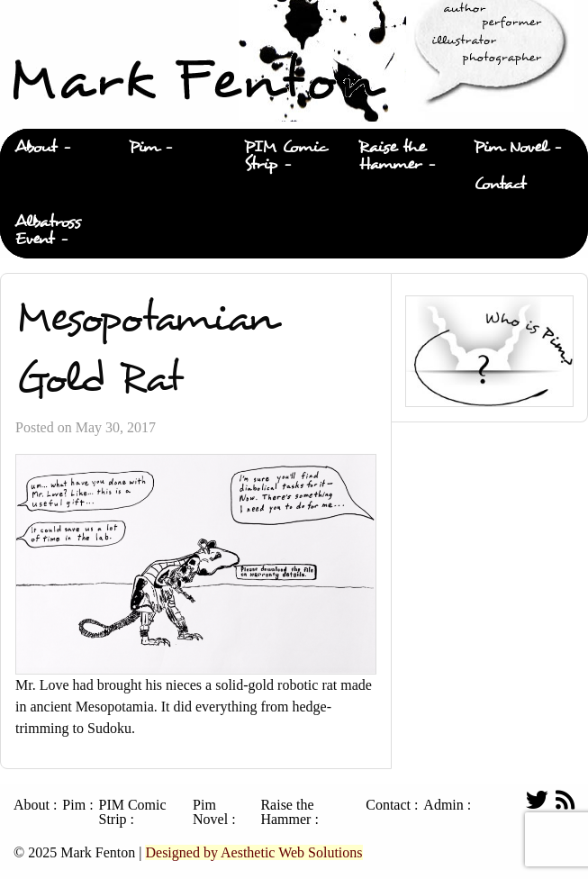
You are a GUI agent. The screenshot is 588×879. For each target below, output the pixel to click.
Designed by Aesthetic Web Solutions (253, 852)
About (36, 147)
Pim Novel (511, 147)
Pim (144, 147)
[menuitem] (57, 148)
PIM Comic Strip (286, 156)
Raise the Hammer (392, 156)
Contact (500, 184)
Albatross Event (48, 231)
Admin (443, 805)
